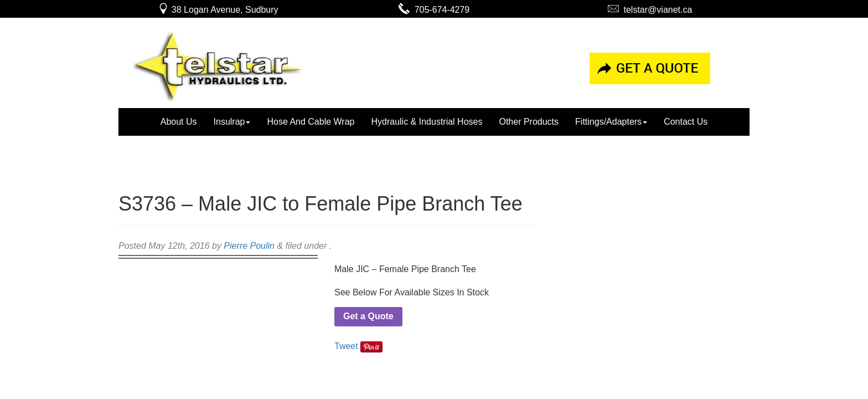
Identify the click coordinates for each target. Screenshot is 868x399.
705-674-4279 (434, 10)
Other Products (529, 122)
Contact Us (686, 122)
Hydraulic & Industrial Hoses (427, 122)
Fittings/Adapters (611, 122)
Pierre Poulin (249, 246)
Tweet (346, 346)
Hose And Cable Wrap (311, 122)
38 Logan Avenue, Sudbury (218, 10)
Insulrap (232, 122)
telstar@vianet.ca (650, 10)
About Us (179, 122)
